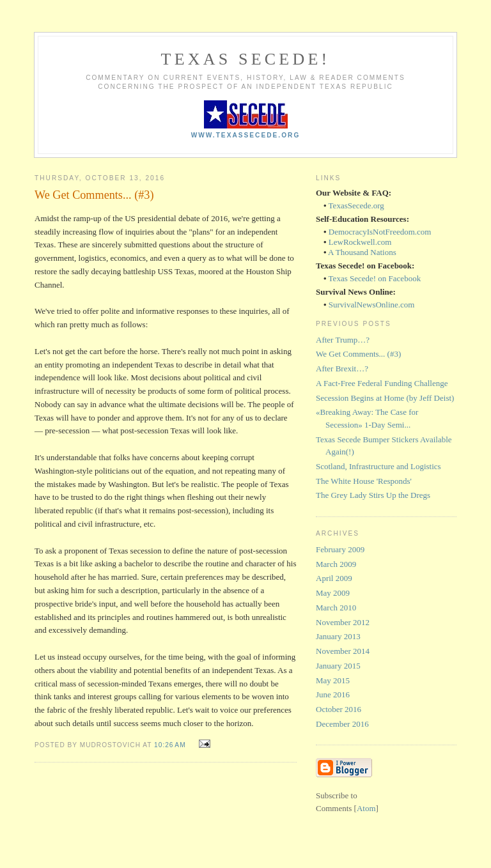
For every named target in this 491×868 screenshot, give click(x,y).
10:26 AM (171, 745)
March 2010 (336, 608)
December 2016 (342, 724)
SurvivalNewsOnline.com (372, 305)
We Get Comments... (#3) (358, 354)
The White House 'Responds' (364, 481)
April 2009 (334, 578)
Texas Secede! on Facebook (375, 278)
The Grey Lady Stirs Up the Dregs (373, 495)
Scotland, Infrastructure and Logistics (378, 466)
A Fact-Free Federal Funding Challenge (382, 383)
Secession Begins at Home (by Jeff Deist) (385, 398)
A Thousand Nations (362, 252)
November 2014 (343, 651)
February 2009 (340, 549)
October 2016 (339, 709)
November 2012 (343, 622)
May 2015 (333, 680)
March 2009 (336, 564)
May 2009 (333, 593)
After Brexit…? (342, 368)
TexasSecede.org (356, 205)
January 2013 (338, 636)
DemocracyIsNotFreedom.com (380, 232)
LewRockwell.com (360, 242)
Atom (366, 808)
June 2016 (333, 694)
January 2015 (338, 666)
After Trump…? (343, 340)
